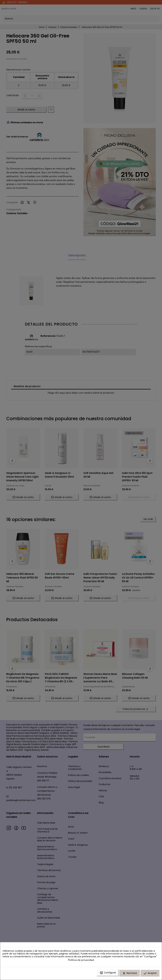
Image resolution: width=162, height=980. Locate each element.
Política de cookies (144, 955)
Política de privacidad (81, 961)
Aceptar (150, 974)
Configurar (108, 974)
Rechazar (130, 974)
